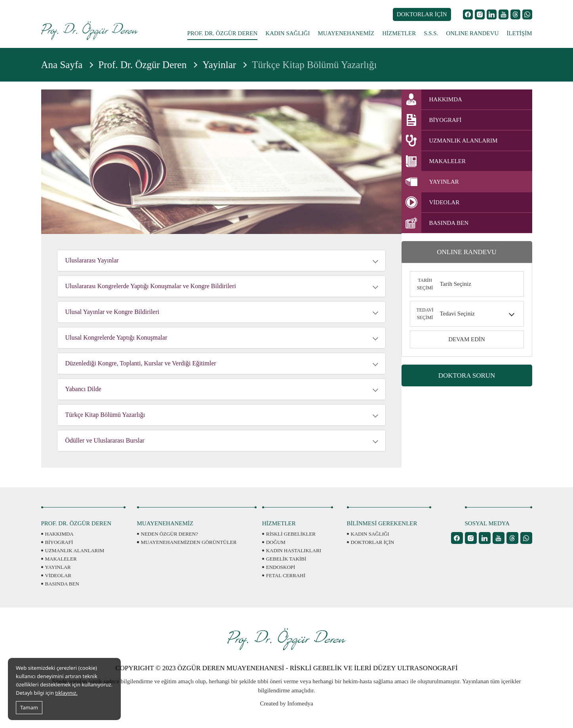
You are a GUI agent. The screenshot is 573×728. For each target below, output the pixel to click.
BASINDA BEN (62, 584)
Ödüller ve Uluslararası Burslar (105, 440)
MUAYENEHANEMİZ (346, 33)
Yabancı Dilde (83, 389)
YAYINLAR (58, 567)
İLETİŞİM (519, 33)
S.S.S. (431, 33)
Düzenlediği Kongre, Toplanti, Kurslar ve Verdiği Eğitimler (141, 363)
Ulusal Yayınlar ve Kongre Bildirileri (112, 312)
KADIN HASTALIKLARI (294, 550)
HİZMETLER (399, 33)
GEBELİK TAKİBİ (286, 559)
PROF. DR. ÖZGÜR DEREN (223, 33)
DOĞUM (276, 542)
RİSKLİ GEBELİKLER (291, 534)
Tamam (29, 707)
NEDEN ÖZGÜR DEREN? (169, 534)
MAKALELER (61, 559)
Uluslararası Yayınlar (92, 260)
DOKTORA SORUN (467, 375)
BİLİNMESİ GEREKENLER (382, 523)
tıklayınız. (66, 693)
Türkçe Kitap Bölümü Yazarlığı (105, 415)
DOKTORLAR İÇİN (422, 14)
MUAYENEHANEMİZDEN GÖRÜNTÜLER (189, 542)
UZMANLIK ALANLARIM (75, 550)
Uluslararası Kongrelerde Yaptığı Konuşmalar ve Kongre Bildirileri (151, 286)
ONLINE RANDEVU (472, 33)
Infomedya (300, 703)
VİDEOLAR (58, 575)
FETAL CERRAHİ (286, 575)
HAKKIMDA (59, 534)
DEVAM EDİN (467, 339)
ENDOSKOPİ (281, 567)
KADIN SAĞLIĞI (287, 33)
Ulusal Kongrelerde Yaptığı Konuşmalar (116, 337)
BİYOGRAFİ (59, 542)
